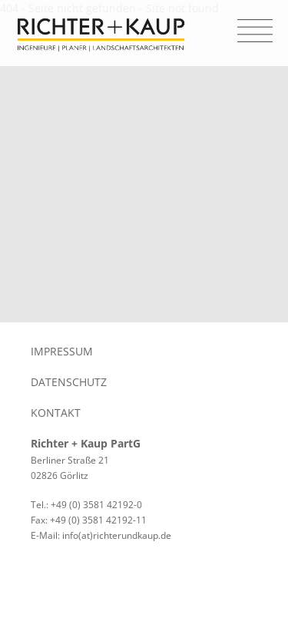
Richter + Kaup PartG (86, 443)
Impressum (62, 351)
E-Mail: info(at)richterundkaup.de (101, 535)
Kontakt (56, 413)
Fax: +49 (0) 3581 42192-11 (89, 520)
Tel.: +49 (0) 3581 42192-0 (86, 505)
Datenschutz (69, 382)
